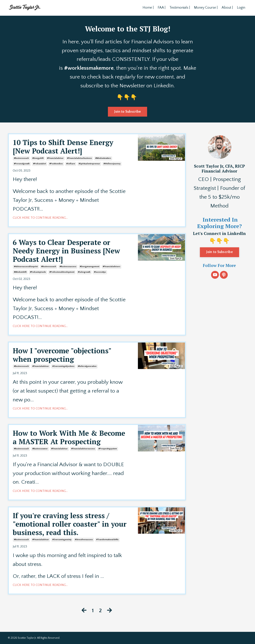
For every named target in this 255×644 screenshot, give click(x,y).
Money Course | (206, 8)
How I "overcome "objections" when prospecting (62, 355)
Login (241, 8)
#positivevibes (56, 164)
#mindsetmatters (103, 158)
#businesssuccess (68, 267)
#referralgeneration (87, 366)
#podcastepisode (38, 272)
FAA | (162, 8)
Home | (148, 8)
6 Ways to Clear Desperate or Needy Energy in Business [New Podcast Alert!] (66, 251)
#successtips (100, 272)
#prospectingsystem (108, 449)
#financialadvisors (112, 267)
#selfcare (71, 164)
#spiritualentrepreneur (89, 164)
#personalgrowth (22, 164)
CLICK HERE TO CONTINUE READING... (40, 218)
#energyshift (38, 158)
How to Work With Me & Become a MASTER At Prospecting (69, 437)
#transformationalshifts (107, 540)
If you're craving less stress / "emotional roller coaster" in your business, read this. (70, 524)
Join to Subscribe (219, 252)
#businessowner (40, 449)
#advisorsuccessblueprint (26, 267)
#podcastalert (40, 164)
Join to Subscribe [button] (127, 112)
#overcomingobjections (63, 366)
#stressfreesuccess (84, 540)
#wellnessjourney (112, 164)
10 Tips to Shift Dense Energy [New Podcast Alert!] (63, 147)
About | (227, 8)
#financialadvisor (55, 158)
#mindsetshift (20, 272)
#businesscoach (21, 158)
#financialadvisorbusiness (79, 158)
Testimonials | (180, 8)
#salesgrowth (84, 272)
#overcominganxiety (62, 540)
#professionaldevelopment (62, 272)
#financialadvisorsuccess (83, 449)
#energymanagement (90, 267)
